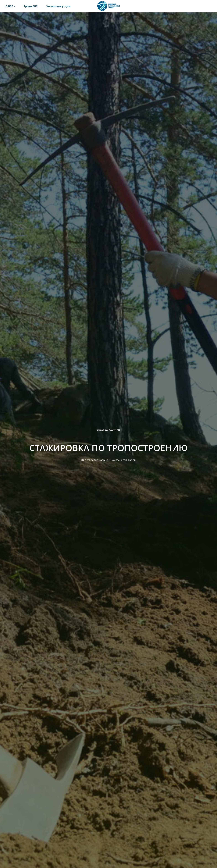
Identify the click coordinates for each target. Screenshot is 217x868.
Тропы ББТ (31, 6)
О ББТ (9, 6)
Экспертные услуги (58, 6)
